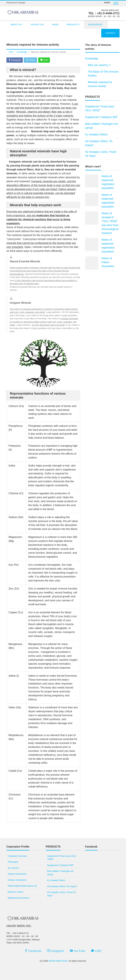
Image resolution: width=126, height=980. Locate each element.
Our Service (13, 868)
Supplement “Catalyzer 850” (101, 117)
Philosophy (13, 862)
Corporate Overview (17, 856)
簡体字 (116, 4)
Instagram (56, 951)
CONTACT (110, 33)
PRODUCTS (73, 25)
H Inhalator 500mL (96, 135)
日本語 (116, 3)
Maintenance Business (18, 898)
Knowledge (92, 59)
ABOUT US (16, 25)
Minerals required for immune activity (100, 84)
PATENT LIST (38, 25)
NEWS (55, 25)
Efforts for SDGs (15, 892)
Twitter (30, 60)
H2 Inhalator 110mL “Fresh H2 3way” (101, 154)
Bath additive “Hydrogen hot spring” (101, 126)
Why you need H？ (100, 65)
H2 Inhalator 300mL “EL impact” (99, 143)
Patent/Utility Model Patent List (22, 886)
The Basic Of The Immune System (103, 74)
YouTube (78, 951)
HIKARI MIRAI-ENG (58, 961)
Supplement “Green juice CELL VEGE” (100, 108)
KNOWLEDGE (95, 25)
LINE (44, 60)
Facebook (15, 60)
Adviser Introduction (17, 874)
